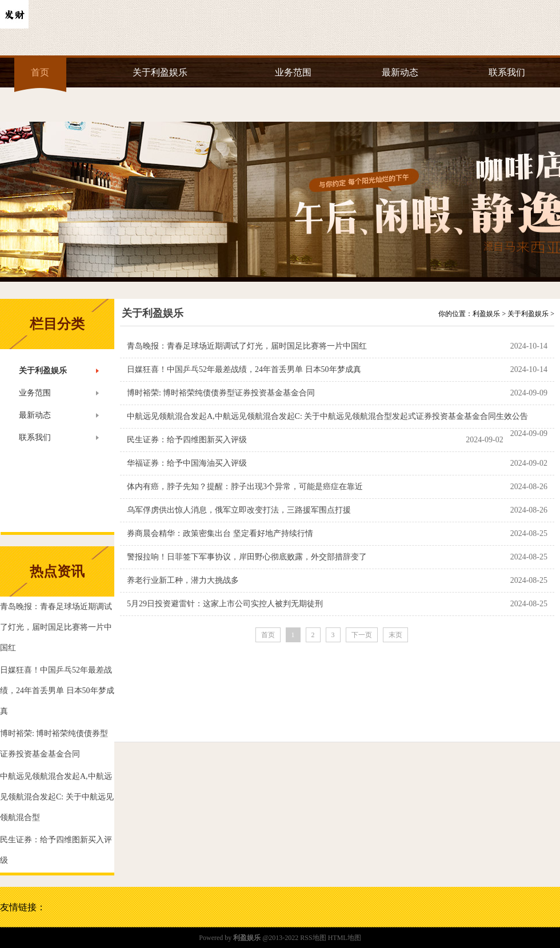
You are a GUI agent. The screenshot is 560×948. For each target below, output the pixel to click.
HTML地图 (345, 938)
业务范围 (293, 72)
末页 (395, 635)
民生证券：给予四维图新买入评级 (187, 440)
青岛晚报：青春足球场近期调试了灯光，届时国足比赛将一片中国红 (247, 346)
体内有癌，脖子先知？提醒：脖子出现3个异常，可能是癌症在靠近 (245, 487)
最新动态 (400, 72)
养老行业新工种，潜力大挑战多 (183, 580)
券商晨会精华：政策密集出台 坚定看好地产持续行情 (220, 533)
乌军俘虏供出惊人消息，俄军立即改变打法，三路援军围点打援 (239, 510)
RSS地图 (313, 938)
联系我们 (507, 72)
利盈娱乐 (486, 314)
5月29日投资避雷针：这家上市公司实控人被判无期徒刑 (225, 604)
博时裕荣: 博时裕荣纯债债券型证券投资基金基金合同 (221, 393)
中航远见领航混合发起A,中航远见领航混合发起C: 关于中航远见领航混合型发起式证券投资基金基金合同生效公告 (327, 416)
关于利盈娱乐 (160, 72)
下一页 (362, 635)
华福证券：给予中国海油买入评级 (187, 463)
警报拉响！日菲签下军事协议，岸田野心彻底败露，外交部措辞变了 (247, 557)
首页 (40, 72)
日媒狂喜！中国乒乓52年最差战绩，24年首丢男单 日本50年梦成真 (244, 369)
